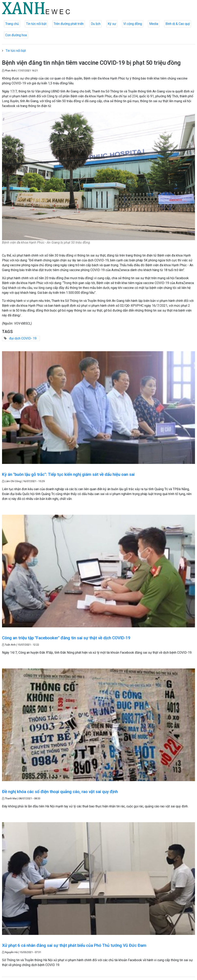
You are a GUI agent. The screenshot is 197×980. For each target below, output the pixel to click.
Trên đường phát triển (69, 24)
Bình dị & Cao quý (178, 24)
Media (154, 24)
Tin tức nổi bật (36, 24)
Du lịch (96, 24)
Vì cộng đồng (133, 24)
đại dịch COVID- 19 (23, 338)
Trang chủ (12, 24)
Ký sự (112, 24)
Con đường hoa (16, 35)
